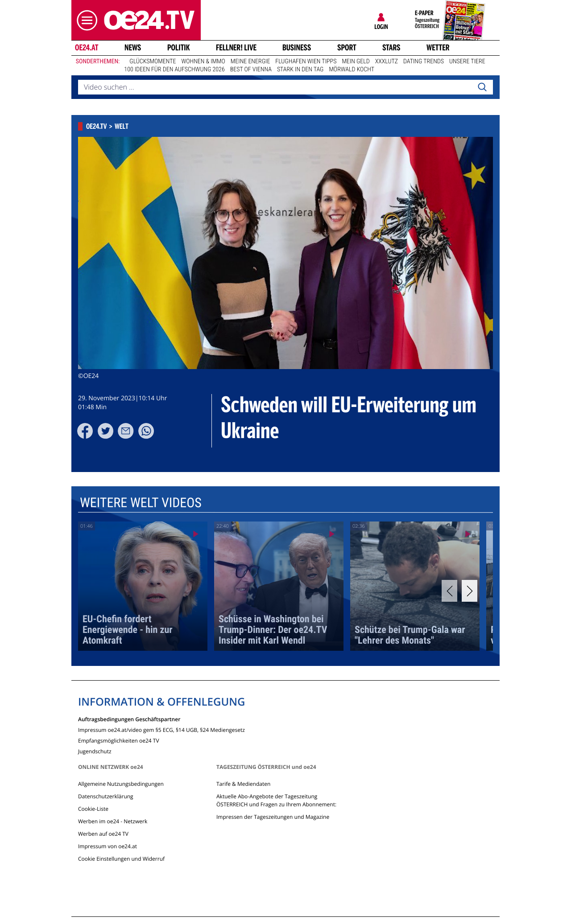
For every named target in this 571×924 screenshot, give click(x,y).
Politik (179, 48)
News (133, 48)
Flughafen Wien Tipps (306, 62)
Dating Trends (424, 62)
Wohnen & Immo (203, 62)
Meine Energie (250, 62)
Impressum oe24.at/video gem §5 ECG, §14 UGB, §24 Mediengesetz (161, 729)
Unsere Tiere (467, 62)
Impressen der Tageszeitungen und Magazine (273, 817)
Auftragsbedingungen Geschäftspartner (129, 719)
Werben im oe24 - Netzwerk (113, 821)
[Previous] (449, 591)
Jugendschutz (95, 751)
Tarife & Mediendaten (243, 784)
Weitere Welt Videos (141, 503)
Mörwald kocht (352, 70)
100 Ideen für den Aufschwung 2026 (174, 70)
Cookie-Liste (93, 809)
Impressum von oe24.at (108, 846)
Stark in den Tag (300, 70)
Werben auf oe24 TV (103, 834)
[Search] (482, 87)
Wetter (438, 48)
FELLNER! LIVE (236, 48)
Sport (347, 48)
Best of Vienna (251, 70)
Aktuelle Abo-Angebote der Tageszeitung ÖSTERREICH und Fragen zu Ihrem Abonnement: (276, 800)
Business (297, 48)
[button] (85, 20)
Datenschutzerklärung (106, 796)
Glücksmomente (153, 62)
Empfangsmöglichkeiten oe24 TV (119, 740)
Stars (391, 48)
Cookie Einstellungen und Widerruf (121, 859)
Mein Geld (356, 62)
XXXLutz (387, 62)
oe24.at (87, 48)
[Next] (470, 591)
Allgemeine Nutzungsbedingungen (121, 784)
